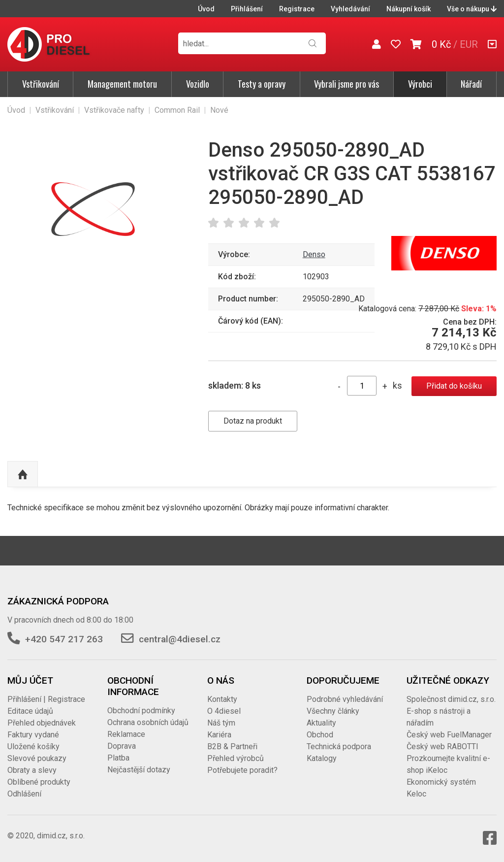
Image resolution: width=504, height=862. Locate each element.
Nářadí (471, 84)
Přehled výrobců (236, 758)
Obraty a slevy (32, 770)
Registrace (297, 9)
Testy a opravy (262, 84)
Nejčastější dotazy (139, 770)
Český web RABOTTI (442, 746)
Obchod (320, 735)
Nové (219, 110)
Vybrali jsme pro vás (346, 84)
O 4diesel (224, 711)
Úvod (206, 9)
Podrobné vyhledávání (345, 699)
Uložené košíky (33, 746)
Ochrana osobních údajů (148, 722)
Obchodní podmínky (141, 711)
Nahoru (23, 474)
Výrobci (420, 84)
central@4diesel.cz (180, 639)
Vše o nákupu (472, 9)
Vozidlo (198, 84)
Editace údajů (30, 711)
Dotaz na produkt (253, 421)
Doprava (122, 746)
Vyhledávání (350, 9)
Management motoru (122, 84)
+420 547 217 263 (64, 639)
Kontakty (222, 699)
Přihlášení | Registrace (46, 699)
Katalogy (322, 758)
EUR (469, 44)
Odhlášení (24, 794)
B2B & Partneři (232, 746)
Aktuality (321, 723)
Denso (314, 254)
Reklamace (126, 734)
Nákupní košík (409, 9)
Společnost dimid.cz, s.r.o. (451, 699)
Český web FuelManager (449, 735)
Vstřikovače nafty (114, 110)
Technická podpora (339, 746)
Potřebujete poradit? (242, 770)
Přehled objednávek (42, 723)
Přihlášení (247, 9)
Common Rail (177, 110)
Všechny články (333, 711)
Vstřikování (41, 84)
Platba (118, 758)
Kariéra (219, 735)
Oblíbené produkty (39, 782)
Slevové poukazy (37, 758)
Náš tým (221, 723)
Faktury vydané (33, 735)
